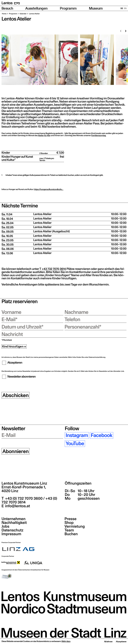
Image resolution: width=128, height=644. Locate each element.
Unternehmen (13, 519)
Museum (96, 8)
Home (4, 14)
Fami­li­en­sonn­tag (99, 135)
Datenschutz (12, 530)
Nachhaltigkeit (14, 523)
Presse (71, 519)
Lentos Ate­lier (34, 14)
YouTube (75, 444)
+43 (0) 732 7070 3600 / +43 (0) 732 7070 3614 (29, 500)
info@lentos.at (17, 506)
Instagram (77, 435)
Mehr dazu (66, 641)
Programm (68, 8)
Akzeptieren (121, 641)
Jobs (5, 526)
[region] (64, 60)
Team (69, 530)
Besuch (7, 8)
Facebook (102, 435)
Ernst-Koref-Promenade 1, (24, 489)
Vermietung (75, 526)
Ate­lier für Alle (44, 135)
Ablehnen (108, 641)
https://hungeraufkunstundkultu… (49, 189)
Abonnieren (15, 451)
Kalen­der (23, 14)
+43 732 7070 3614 (54, 269)
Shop (69, 523)
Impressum (11, 534)
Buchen (71, 534)
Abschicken (15, 395)
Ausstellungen (36, 8)
